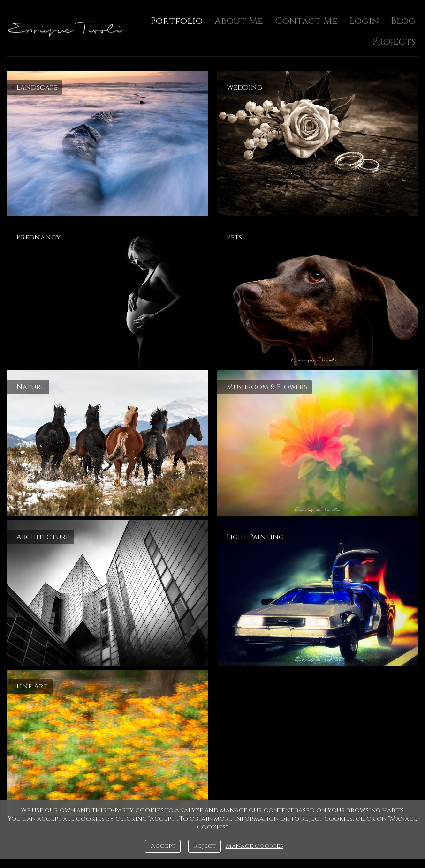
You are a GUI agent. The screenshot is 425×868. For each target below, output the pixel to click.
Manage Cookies (254, 846)
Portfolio (177, 21)
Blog (403, 21)
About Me (239, 21)
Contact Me (306, 21)
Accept (163, 846)
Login (364, 21)
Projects (394, 41)
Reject (205, 846)
